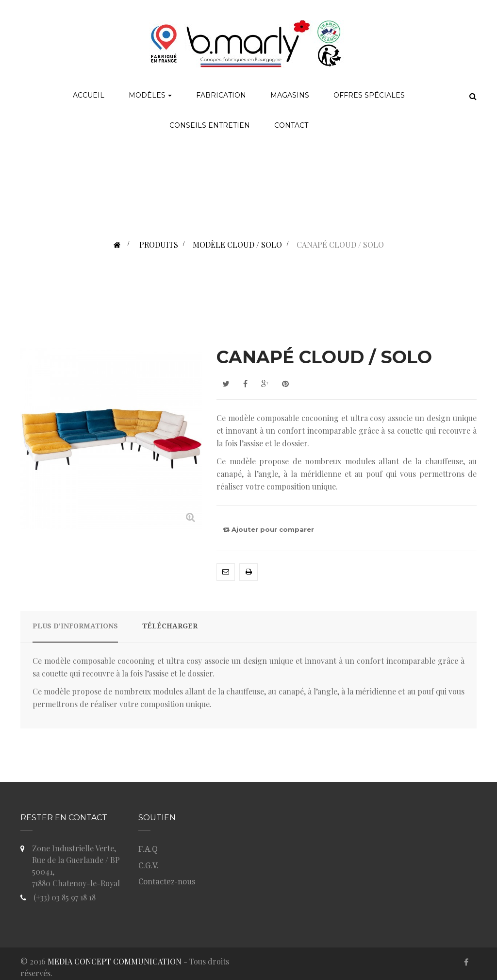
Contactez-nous (167, 882)
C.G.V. (149, 866)
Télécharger (170, 626)
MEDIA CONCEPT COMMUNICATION (115, 961)
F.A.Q (148, 849)
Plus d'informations (75, 626)
